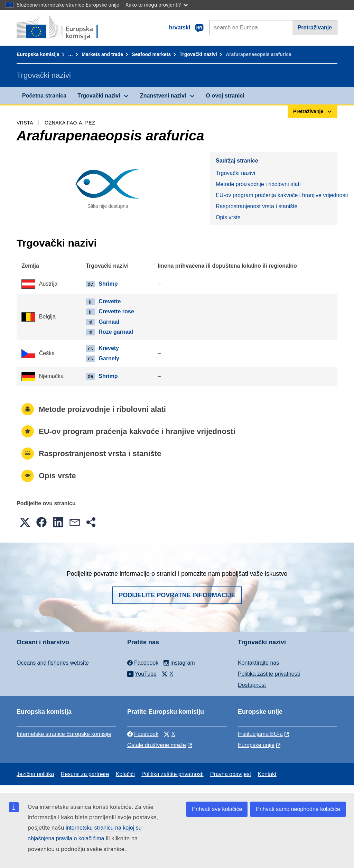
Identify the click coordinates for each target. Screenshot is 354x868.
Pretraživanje (315, 27)
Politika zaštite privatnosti (269, 674)
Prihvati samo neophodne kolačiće (298, 809)
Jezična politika (35, 774)
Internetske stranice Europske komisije (64, 734)
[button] (25, 522)
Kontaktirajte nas (258, 663)
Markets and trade (102, 54)
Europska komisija (38, 54)
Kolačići (125, 774)
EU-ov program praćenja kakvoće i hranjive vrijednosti (277, 195)
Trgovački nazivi (198, 54)
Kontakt (267, 774)
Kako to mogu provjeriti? (157, 5)
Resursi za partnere (85, 774)
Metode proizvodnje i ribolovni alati (258, 184)
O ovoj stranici (225, 96)
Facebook (143, 734)
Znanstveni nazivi (163, 96)
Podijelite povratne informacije (177, 595)
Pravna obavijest (231, 774)
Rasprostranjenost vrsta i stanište (257, 206)
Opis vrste (228, 217)
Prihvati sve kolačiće (217, 809)
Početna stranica (44, 96)
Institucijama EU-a (260, 734)
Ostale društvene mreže (157, 745)
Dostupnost (252, 685)
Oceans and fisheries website (53, 663)
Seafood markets (151, 54)
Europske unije (256, 745)
